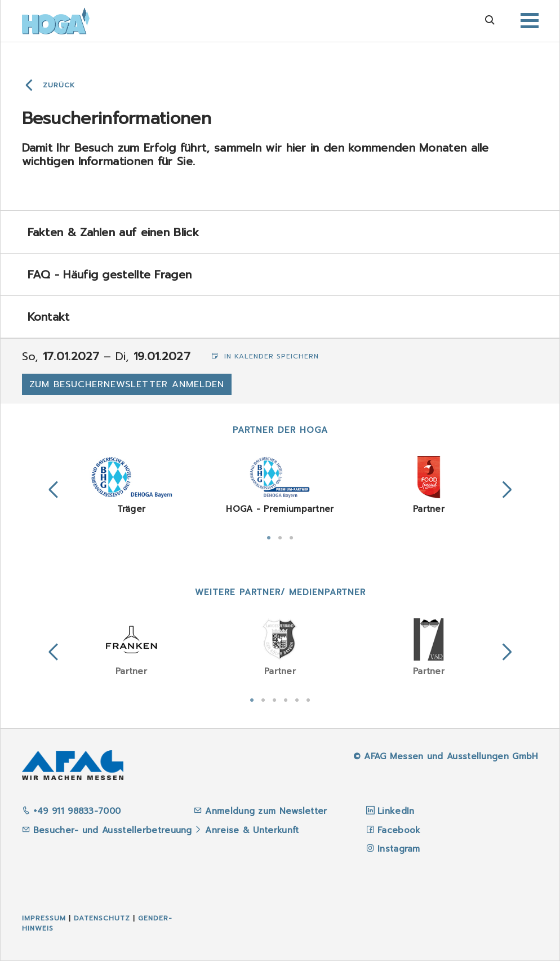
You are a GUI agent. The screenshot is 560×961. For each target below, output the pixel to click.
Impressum (44, 918)
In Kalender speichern (265, 356)
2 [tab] (280, 537)
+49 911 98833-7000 (72, 811)
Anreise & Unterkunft (252, 830)
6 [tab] (308, 699)
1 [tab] (269, 537)
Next (507, 490)
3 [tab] (291, 537)
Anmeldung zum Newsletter (268, 811)
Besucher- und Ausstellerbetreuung (107, 830)
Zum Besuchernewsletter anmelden (127, 384)
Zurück (59, 85)
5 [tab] (297, 699)
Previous (54, 490)
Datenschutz (102, 918)
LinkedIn (396, 811)
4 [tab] (286, 699)
